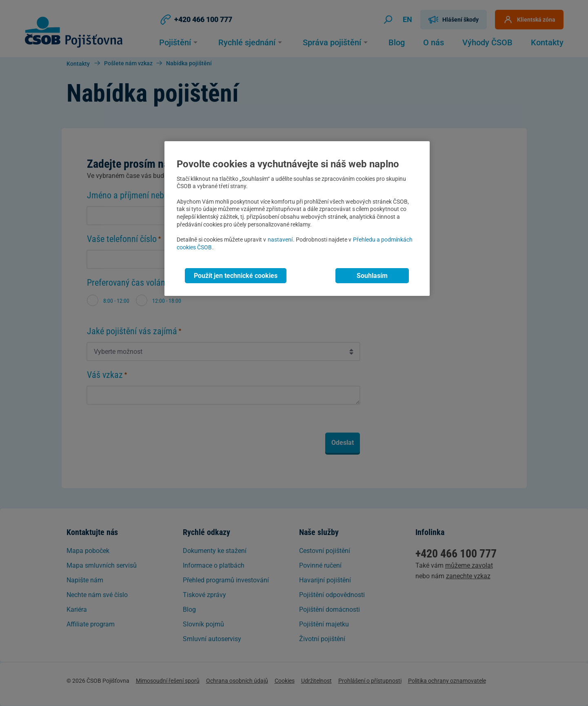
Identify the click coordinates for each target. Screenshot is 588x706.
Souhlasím (372, 276)
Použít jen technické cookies (236, 276)
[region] (297, 219)
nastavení (280, 240)
